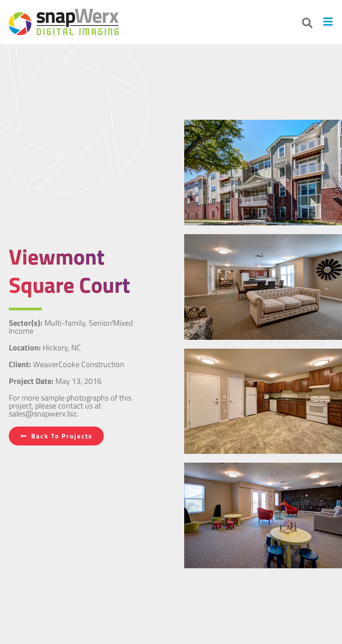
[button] (307, 23)
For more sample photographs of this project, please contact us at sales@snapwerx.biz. (70, 406)
